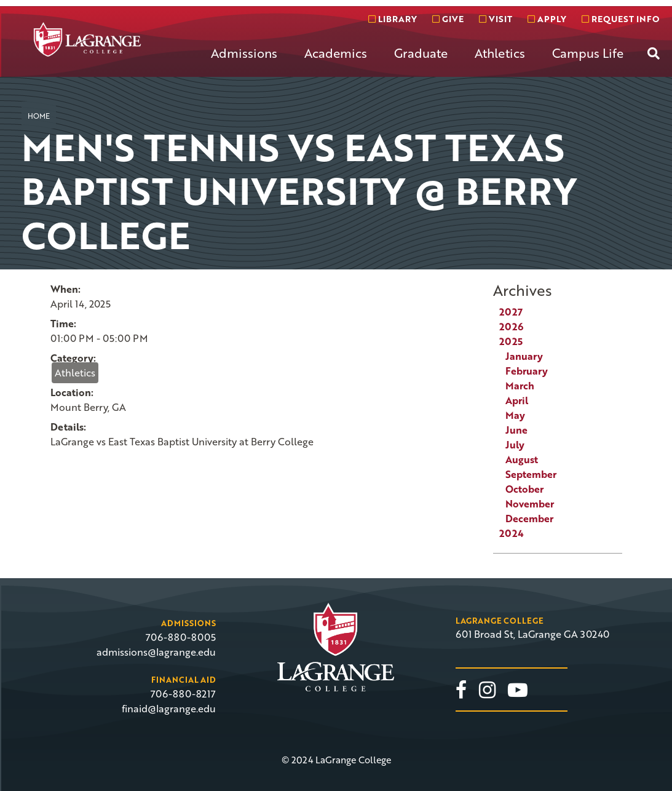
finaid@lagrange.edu (169, 709)
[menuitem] (244, 63)
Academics (336, 53)
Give (448, 19)
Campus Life (588, 53)
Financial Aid (184, 680)
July (515, 445)
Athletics (500, 53)
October (524, 489)
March (520, 386)
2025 (511, 341)
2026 (511, 327)
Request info (620, 19)
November (530, 504)
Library (393, 19)
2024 (512, 533)
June (516, 430)
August (522, 459)
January (524, 356)
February (527, 371)
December (529, 519)
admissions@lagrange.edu (156, 652)
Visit (496, 19)
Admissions (244, 53)
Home (39, 116)
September (531, 474)
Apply (547, 19)
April (517, 400)
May (515, 415)
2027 (511, 312)
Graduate (421, 53)
